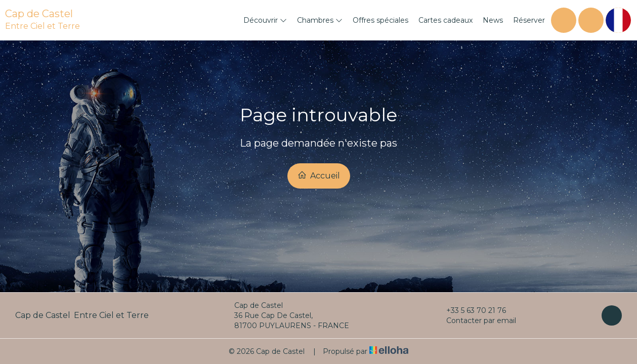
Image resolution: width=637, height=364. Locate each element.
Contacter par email (475, 321)
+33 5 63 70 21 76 (470, 310)
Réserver (529, 20)
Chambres (320, 20)
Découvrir (265, 20)
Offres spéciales (380, 20)
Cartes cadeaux (445, 20)
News (493, 20)
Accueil (319, 175)
